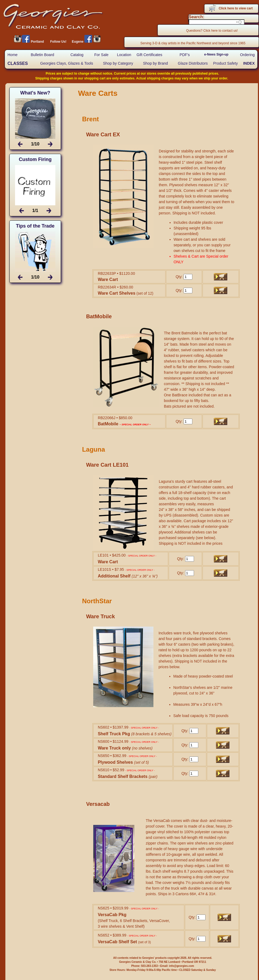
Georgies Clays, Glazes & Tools (67, 63)
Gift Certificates (149, 55)
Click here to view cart (236, 8)
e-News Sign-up (216, 54)
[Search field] (217, 23)
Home (12, 55)
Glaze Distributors (193, 63)
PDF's (185, 55)
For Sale (101, 55)
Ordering (247, 55)
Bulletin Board (42, 55)
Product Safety (225, 63)
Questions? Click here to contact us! (212, 31)
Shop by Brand (155, 63)
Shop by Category (118, 63)
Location (124, 55)
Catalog (77, 55)
